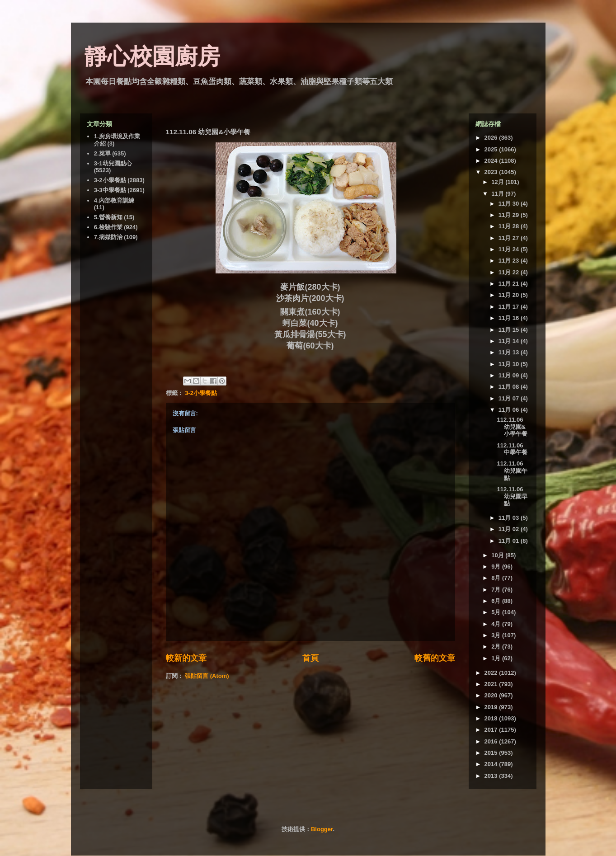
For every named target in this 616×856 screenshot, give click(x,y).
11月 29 (510, 215)
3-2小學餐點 (201, 393)
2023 (492, 172)
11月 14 (510, 341)
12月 (498, 182)
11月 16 (510, 318)
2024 (492, 161)
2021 (492, 684)
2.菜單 (102, 153)
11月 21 (510, 284)
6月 (497, 601)
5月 (497, 612)
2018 (492, 718)
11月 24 (510, 249)
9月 (497, 567)
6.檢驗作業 (108, 227)
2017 (492, 730)
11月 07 (510, 398)
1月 (497, 658)
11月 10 (510, 364)
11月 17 (510, 307)
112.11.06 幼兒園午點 (512, 470)
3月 (497, 635)
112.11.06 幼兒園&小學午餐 (512, 427)
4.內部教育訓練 (114, 200)
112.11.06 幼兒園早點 (512, 496)
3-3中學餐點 (110, 190)
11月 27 (510, 238)
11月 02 (510, 529)
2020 (492, 695)
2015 (492, 753)
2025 (492, 149)
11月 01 (510, 541)
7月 (497, 590)
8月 (497, 578)
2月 (497, 647)
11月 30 (510, 204)
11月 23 (510, 261)
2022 (492, 673)
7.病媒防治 (108, 237)
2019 (492, 707)
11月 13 (510, 352)
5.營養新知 (108, 217)
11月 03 (510, 518)
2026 (492, 138)
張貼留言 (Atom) (207, 676)
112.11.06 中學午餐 (512, 449)
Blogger (322, 829)
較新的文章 (186, 658)
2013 (492, 776)
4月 (497, 624)
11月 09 (510, 375)
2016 (492, 741)
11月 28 (510, 226)
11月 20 (510, 295)
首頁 (310, 658)
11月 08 (510, 387)
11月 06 (510, 410)
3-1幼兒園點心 (113, 163)
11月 (498, 194)
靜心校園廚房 (152, 56)
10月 (498, 555)
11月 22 (510, 272)
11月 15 (510, 330)
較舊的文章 (435, 658)
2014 (492, 764)
